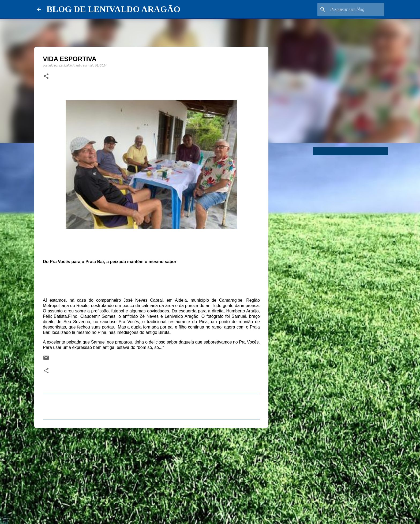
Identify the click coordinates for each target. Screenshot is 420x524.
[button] (46, 76)
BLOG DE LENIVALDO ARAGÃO (113, 9)
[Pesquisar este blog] (356, 9)
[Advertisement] (151, 474)
